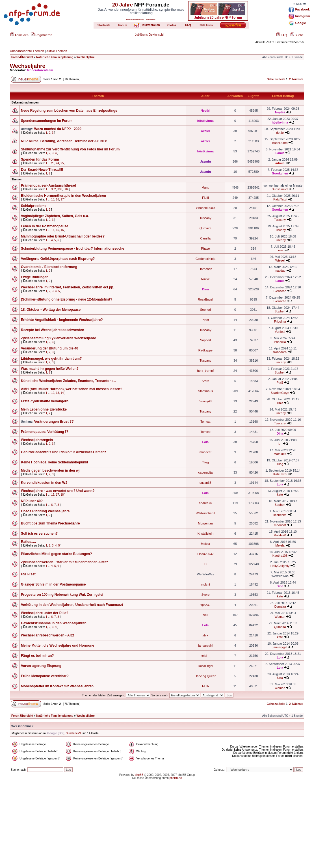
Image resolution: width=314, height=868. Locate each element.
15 (53, 199)
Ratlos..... (28, 542)
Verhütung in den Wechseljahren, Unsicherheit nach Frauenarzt (72, 605)
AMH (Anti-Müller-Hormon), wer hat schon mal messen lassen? (72, 389)
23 (53, 163)
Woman (280, 617)
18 (62, 495)
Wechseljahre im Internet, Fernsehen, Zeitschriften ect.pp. (68, 287)
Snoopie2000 (205, 208)
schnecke (280, 515)
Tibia (280, 403)
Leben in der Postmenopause (45, 226)
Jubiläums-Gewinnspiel (150, 35)
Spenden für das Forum (40, 159)
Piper (205, 320)
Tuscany (205, 218)
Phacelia (280, 342)
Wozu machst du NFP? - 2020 (58, 129)
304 (66, 189)
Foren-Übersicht (22, 57)
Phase (205, 249)
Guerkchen (280, 173)
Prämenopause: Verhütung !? (45, 432)
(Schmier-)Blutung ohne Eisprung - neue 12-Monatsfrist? (67, 299)
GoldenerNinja (205, 259)
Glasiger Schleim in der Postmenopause (53, 584)
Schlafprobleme (34, 206)
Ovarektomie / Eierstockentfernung (49, 267)
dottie (280, 133)
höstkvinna (205, 121)
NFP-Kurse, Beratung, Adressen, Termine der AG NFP (64, 141)
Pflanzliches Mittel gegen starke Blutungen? (56, 554)
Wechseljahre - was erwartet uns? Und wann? (58, 491)
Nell (205, 615)
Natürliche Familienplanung (55, 57)
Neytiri (205, 111)
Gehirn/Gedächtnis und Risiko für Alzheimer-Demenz (64, 452)
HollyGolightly (280, 566)
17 (62, 199)
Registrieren (42, 35)
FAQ (282, 35)
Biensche (280, 291)
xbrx (206, 635)
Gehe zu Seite (276, 79)
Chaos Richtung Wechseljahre (45, 511)
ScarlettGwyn (280, 393)
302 (54, 189)
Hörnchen (205, 269)
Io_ (280, 444)
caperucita (206, 472)
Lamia (280, 153)
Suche (297, 35)
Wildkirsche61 (205, 513)
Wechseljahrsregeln (37, 440)
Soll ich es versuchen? (39, 534)
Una (280, 678)
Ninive (206, 279)
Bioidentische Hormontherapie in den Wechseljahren (63, 196)
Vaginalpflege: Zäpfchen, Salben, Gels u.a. (55, 216)
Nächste (298, 79)
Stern (205, 381)
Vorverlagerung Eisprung (41, 666)
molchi (205, 584)
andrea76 (206, 503)
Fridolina (280, 321)
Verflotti (280, 332)
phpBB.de (176, 778)
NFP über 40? (32, 501)
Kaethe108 (280, 556)
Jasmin (205, 161)
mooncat (205, 452)
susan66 (205, 483)
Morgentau (206, 523)
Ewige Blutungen (35, 277)
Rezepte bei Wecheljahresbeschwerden (53, 330)
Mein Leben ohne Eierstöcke (44, 409)
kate (280, 495)
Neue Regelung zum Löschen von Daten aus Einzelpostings (69, 111)
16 (58, 199)
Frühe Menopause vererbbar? (45, 676)
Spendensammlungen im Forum (47, 121)
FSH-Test (28, 574)
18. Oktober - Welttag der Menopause (51, 310)
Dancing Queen (205, 676)
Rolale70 (280, 535)
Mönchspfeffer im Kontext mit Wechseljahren (57, 686)
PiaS (280, 383)
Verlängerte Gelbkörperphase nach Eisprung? (58, 259)
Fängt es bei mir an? (37, 656)
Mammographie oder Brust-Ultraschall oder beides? (63, 236)
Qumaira (205, 228)
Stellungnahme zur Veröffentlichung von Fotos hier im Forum (70, 149)
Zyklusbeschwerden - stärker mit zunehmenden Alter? (64, 562)
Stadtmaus (206, 391)
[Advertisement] (157, 828)
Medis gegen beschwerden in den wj (50, 470)
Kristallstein (205, 534)
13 (58, 393)
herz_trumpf (206, 371)
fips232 (205, 605)
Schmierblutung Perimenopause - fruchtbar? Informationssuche (72, 249)
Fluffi (205, 198)
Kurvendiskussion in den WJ (44, 483)
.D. (205, 564)
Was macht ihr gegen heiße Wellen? (50, 369)
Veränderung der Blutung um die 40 (50, 348)
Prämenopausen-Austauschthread (48, 185)
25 (62, 163)
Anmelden (20, 35)
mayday (280, 271)
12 (53, 393)
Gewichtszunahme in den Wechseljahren (54, 623)
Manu (205, 187)
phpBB (139, 775)
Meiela (205, 544)
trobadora (280, 352)
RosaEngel (205, 299)
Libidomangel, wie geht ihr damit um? (51, 359)
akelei (206, 131)
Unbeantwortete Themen (27, 51)
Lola (206, 442)
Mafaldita (280, 454)
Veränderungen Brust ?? (54, 422)
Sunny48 (205, 401)
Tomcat (205, 422)
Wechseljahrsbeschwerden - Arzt (47, 635)
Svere (206, 595)
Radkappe (205, 350)
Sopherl (205, 310)
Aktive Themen (57, 51)
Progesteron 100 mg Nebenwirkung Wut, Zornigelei (62, 595)
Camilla (206, 238)
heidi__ (205, 656)
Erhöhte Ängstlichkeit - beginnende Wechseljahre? (62, 320)
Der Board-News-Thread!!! (42, 170)
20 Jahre (123, 5)
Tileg (205, 462)
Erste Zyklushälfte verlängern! (45, 401)
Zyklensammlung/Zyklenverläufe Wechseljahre (59, 338)
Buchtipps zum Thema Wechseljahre (50, 523)
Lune (280, 250)
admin (280, 163)
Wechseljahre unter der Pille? (45, 613)
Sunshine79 (280, 189)
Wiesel (280, 260)
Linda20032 (205, 554)
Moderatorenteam (40, 70)
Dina (205, 289)
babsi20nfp (280, 143)
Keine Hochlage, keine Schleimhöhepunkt (55, 462)
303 (60, 189)
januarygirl (206, 645)
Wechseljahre (86, 57)
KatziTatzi (280, 199)
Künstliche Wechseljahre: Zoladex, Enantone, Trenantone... (69, 381)
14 (53, 230)
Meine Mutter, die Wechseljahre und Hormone (58, 645)
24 (58, 163)
